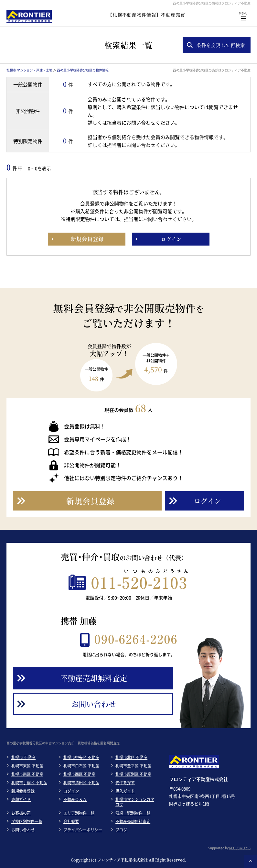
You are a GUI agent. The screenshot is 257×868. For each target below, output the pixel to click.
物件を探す (125, 783)
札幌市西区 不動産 (79, 774)
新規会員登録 (23, 791)
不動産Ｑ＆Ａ (75, 799)
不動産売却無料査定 (133, 821)
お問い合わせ (23, 830)
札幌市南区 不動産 (27, 774)
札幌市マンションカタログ (135, 802)
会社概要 (71, 821)
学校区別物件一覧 (27, 821)
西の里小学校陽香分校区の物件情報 (83, 70)
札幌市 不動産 (23, 757)
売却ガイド (21, 799)
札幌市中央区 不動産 (81, 757)
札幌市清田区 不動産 (81, 783)
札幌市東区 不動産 (27, 766)
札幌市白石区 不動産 (81, 766)
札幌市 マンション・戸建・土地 (29, 70)
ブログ (121, 830)
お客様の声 (21, 813)
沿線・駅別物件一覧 (133, 813)
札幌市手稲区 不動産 (29, 783)
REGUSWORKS (240, 848)
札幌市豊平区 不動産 (133, 766)
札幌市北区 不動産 (131, 757)
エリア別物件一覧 (79, 813)
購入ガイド (125, 791)
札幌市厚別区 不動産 (133, 774)
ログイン (71, 791)
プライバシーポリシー (83, 830)
